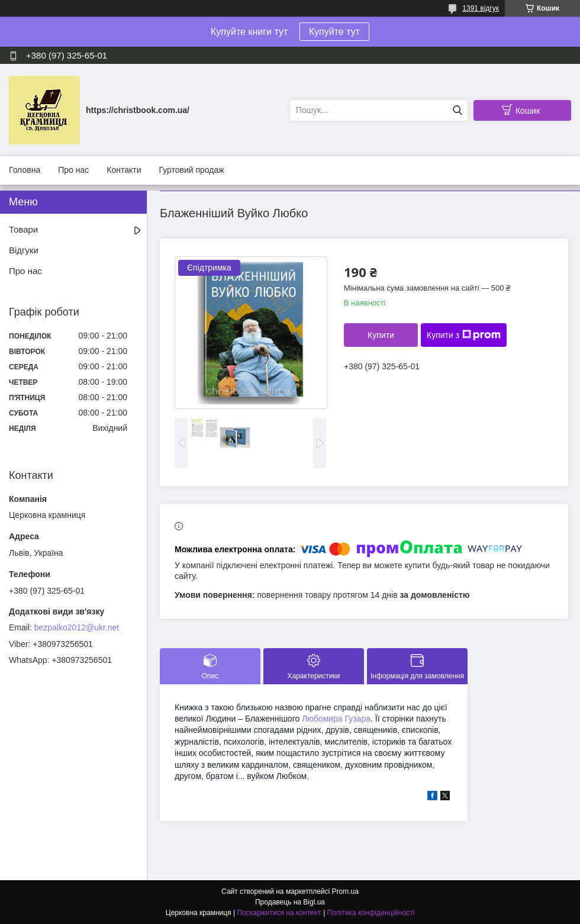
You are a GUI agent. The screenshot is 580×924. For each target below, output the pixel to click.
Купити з (464, 335)
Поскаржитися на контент (279, 913)
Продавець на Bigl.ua (290, 902)
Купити (381, 335)
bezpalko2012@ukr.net (77, 627)
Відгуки (24, 250)
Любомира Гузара (336, 719)
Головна (25, 170)
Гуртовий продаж (191, 170)
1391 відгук (481, 8)
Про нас (73, 170)
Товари (23, 229)
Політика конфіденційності (371, 913)
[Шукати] (457, 110)
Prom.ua (345, 891)
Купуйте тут (334, 32)
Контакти (124, 170)
